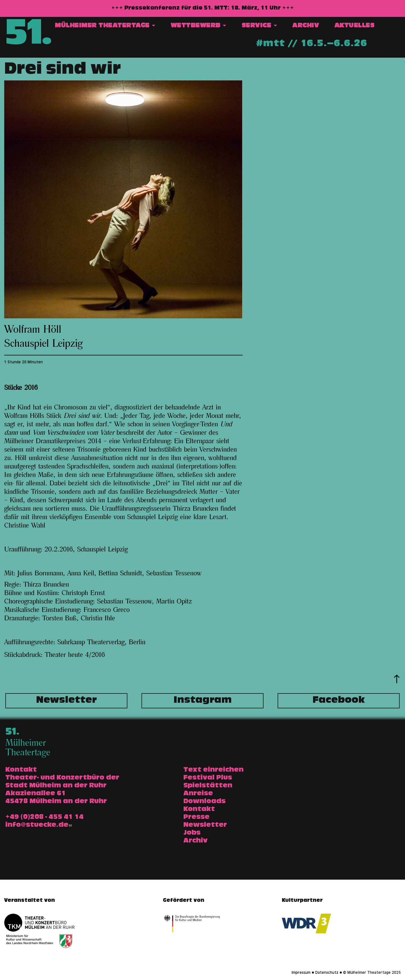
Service (259, 26)
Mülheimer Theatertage (105, 26)
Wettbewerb (199, 26)
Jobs (192, 833)
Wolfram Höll (33, 330)
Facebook (339, 701)
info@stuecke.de (39, 825)
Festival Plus (208, 778)
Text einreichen (213, 770)
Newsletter (66, 701)
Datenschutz (327, 973)
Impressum (301, 973)
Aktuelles (355, 26)
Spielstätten (208, 786)
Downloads (204, 802)
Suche (390, 26)
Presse (196, 817)
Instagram (203, 701)
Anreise (198, 794)
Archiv (306, 26)
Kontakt (199, 810)
